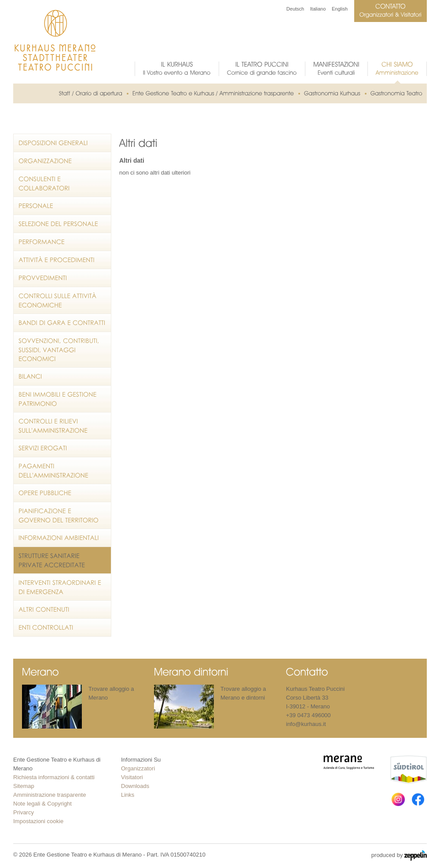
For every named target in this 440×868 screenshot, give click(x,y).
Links (128, 795)
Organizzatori (138, 768)
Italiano (318, 9)
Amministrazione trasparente (49, 795)
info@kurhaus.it (306, 724)
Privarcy (24, 812)
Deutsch (295, 9)
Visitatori (132, 777)
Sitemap (24, 786)
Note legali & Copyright (42, 804)
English (340, 9)
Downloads (135, 786)
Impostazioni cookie (38, 821)
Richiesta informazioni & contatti (54, 777)
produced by (399, 856)
